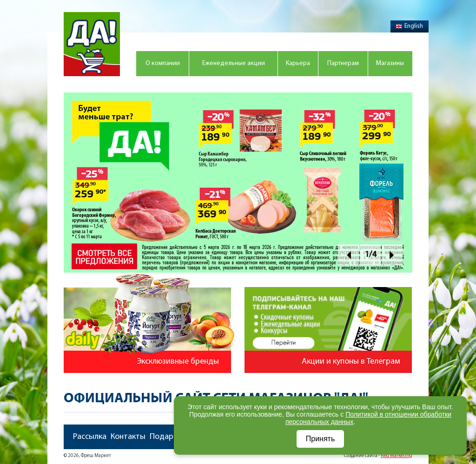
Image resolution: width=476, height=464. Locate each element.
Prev (348, 255)
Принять (321, 439)
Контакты (128, 437)
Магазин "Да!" (92, 44)
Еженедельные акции (234, 63)
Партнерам (343, 63)
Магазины (390, 63)
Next (392, 255)
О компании (163, 63)
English (410, 26)
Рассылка (90, 437)
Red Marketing (397, 456)
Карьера (298, 63)
